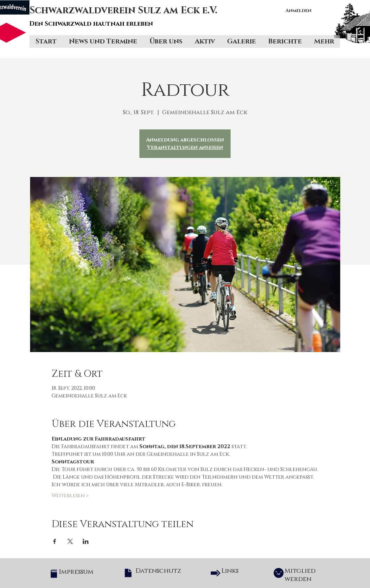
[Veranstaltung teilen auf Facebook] (55, 541)
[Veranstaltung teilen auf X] (70, 541)
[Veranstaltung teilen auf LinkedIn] (86, 541)
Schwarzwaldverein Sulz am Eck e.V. (124, 10)
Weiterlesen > (70, 496)
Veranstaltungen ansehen (185, 147)
